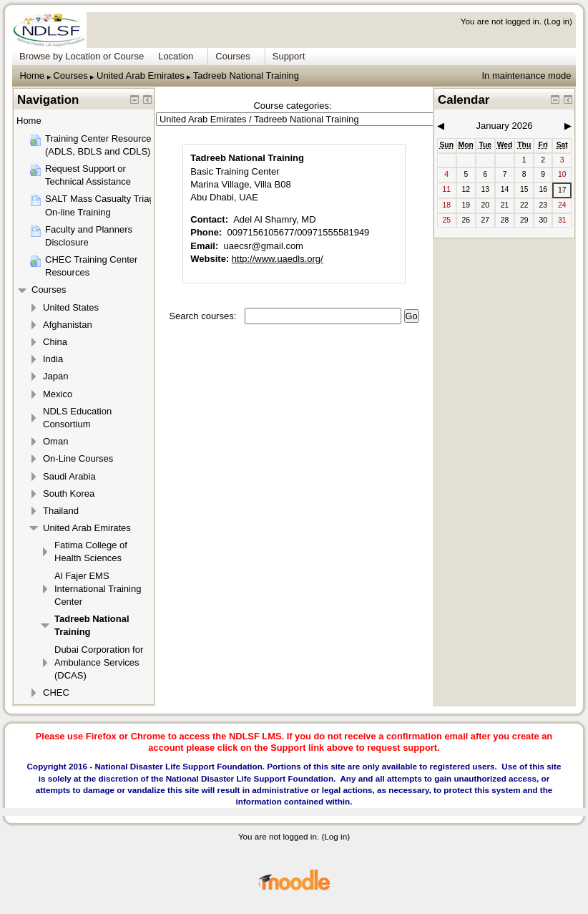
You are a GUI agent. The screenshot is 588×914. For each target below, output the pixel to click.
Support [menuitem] (289, 56)
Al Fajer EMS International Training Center (98, 589)
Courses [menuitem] (232, 56)
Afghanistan (68, 325)
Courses (70, 76)
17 (562, 190)
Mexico (58, 394)
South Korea (69, 494)
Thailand (61, 511)
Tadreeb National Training (246, 76)
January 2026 (505, 126)
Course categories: (292, 106)
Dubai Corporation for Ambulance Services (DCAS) (99, 662)
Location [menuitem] (176, 56)
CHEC (56, 692)
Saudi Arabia (69, 476)
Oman (55, 441)
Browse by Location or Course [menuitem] (82, 56)
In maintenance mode (526, 76)
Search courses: (204, 316)
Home (32, 76)
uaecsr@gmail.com (264, 246)
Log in (558, 21)
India (53, 359)
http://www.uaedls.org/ (278, 259)
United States (71, 307)
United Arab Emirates (141, 76)
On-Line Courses (78, 458)
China (55, 342)
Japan (55, 376)
